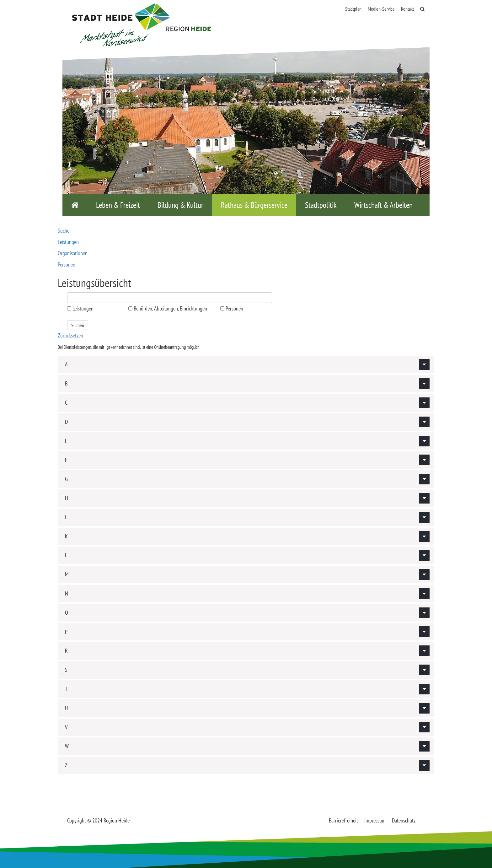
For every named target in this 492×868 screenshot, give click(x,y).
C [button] (66, 403)
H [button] (67, 498)
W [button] (67, 746)
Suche (64, 231)
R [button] (66, 651)
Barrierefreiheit (343, 820)
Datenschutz (404, 820)
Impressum (375, 820)
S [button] (66, 670)
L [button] (66, 555)
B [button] (66, 383)
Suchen (78, 325)
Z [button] (66, 765)
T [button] (66, 689)
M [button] (67, 574)
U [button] (66, 708)
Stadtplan (353, 9)
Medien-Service (381, 9)
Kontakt (407, 9)
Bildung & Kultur (180, 205)
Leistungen (68, 242)
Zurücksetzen (70, 335)
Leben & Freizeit (118, 205)
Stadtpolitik (321, 205)
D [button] (66, 422)
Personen (67, 264)
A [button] (66, 364)
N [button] (67, 593)
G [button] (66, 479)
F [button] (66, 460)
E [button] (66, 441)
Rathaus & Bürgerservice (254, 205)
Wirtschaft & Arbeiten (383, 205)
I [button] (66, 517)
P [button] (66, 632)
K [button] (66, 536)
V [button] (66, 727)
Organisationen (73, 253)
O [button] (67, 613)
